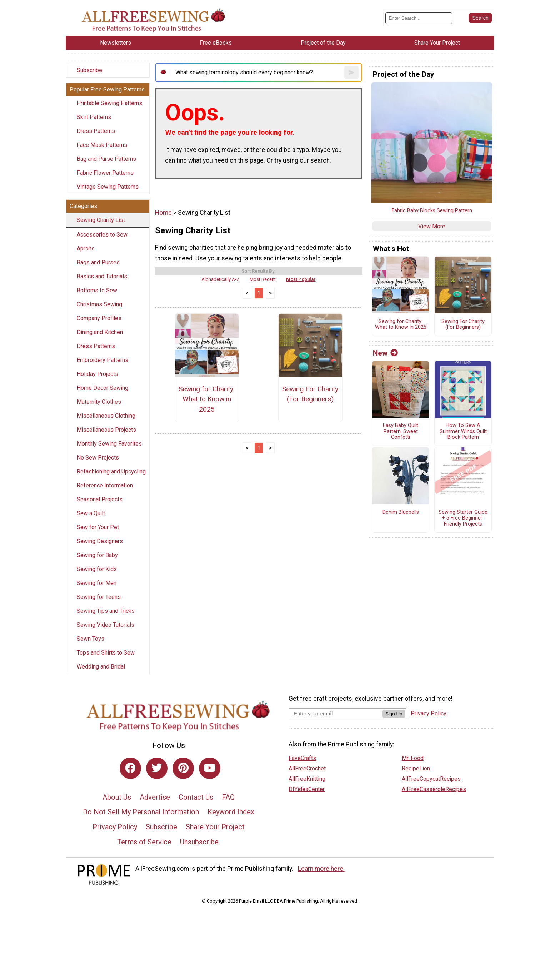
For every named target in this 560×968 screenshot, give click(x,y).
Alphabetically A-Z (220, 279)
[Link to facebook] (130, 768)
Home (163, 213)
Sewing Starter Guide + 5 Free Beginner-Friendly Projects (463, 518)
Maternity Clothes (99, 402)
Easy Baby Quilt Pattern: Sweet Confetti (401, 431)
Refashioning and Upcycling (111, 471)
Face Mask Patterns (102, 145)
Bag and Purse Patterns (106, 159)
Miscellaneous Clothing (106, 416)
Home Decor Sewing (102, 388)
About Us (117, 797)
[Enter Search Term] (419, 18)
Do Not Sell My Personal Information (141, 812)
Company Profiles (99, 318)
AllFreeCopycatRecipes (431, 779)
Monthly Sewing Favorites (109, 444)
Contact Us (196, 797)
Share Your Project (215, 827)
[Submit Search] (480, 18)
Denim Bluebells (401, 512)
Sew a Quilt (91, 513)
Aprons (86, 249)
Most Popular (301, 279)
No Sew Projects (98, 458)
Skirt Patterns (94, 117)
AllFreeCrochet (307, 768)
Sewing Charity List (101, 220)
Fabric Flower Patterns (105, 173)
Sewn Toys (91, 639)
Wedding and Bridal (101, 667)
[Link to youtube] (210, 768)
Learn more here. (321, 869)
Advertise (155, 797)
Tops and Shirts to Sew (106, 653)
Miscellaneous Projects (106, 430)
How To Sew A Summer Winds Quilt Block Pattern (463, 431)
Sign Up (394, 714)
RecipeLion (416, 768)
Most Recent (263, 279)
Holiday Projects (97, 374)
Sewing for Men (97, 583)
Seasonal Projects (100, 499)
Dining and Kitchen (100, 332)
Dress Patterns (96, 131)
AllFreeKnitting (307, 779)
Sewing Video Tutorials (106, 625)
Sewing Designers (100, 541)
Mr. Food (413, 758)
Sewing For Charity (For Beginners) (310, 394)
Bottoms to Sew (97, 290)
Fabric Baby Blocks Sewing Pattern (432, 211)
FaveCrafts (302, 758)
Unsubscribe (199, 842)
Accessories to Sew (102, 235)
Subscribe (89, 70)
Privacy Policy (115, 827)
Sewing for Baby (97, 555)
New (385, 353)
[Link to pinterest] (183, 768)
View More (432, 226)
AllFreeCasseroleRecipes (434, 789)
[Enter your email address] (336, 713)
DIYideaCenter (307, 789)
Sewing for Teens (99, 597)
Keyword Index (231, 812)
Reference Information (105, 485)
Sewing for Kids (97, 569)
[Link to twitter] (157, 768)
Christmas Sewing (99, 304)
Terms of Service (144, 842)
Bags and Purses (98, 262)
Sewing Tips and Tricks (106, 611)
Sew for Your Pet (98, 527)
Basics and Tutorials (102, 276)
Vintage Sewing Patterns (108, 187)
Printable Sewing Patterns (109, 103)
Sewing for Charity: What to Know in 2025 (207, 399)
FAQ (228, 797)
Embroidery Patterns (102, 360)
